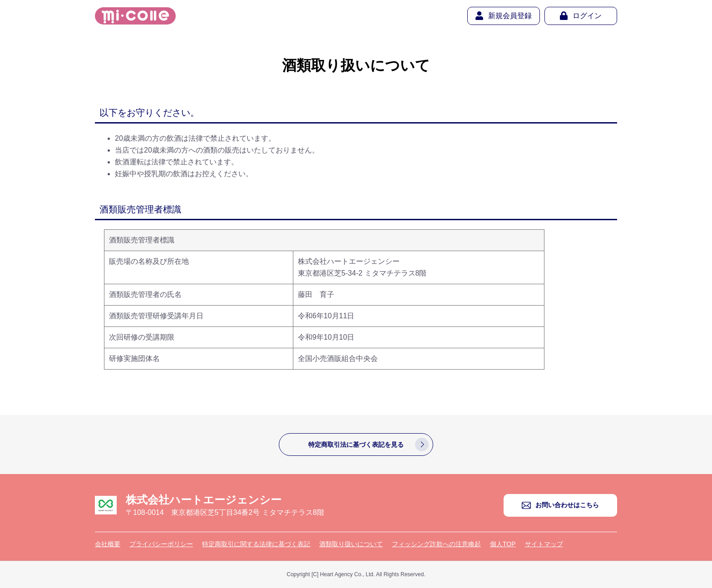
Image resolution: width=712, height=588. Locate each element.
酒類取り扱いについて (351, 544)
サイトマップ (544, 544)
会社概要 (108, 544)
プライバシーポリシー (161, 544)
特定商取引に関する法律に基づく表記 (256, 544)
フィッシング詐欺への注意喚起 (436, 544)
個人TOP (503, 544)
